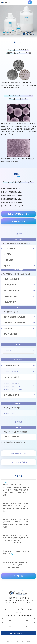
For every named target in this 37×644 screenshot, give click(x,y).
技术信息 (21, 609)
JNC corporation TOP (18, 633)
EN (10, 620)
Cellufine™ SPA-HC (10, 351)
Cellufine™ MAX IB (10, 413)
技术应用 (31, 609)
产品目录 (18, 612)
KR (27, 627)
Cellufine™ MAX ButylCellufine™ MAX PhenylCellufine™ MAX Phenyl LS (13, 386)
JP (27, 620)
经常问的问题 (11, 616)
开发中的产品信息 (25, 616)
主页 (5, 609)
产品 (12, 609)
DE (10, 627)
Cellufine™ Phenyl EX (11, 371)
